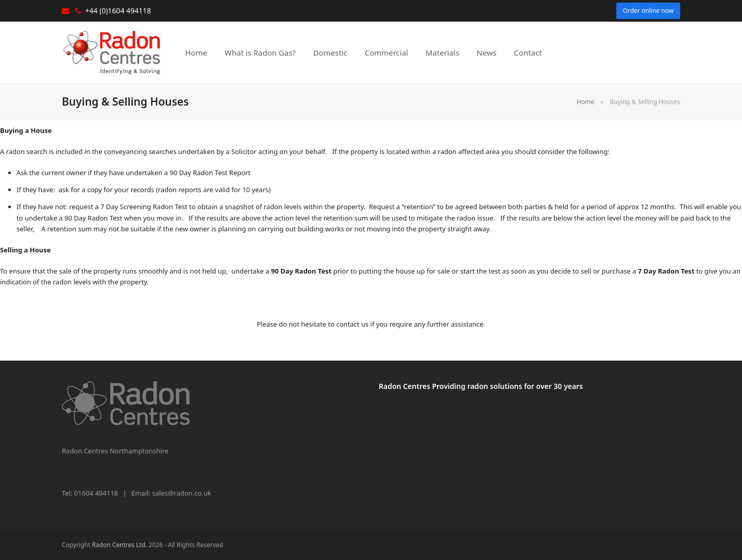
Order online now (648, 11)
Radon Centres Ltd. (119, 545)
